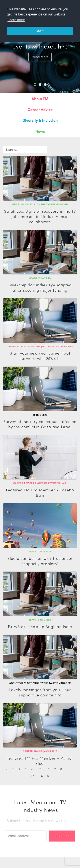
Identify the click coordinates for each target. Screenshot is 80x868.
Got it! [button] (40, 31)
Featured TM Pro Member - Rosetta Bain (40, 492)
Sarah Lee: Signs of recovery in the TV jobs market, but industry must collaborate (40, 216)
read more (40, 57)
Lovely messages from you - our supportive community (40, 692)
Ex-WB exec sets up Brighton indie (40, 626)
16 (41, 776)
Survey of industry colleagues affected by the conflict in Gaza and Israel (40, 424)
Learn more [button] (16, 20)
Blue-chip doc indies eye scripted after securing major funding (40, 287)
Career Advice (40, 109)
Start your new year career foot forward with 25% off (40, 356)
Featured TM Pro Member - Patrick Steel (40, 761)
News (40, 131)
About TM (40, 99)
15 (33, 776)
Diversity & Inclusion (40, 120)
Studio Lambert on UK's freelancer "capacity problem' (40, 561)
